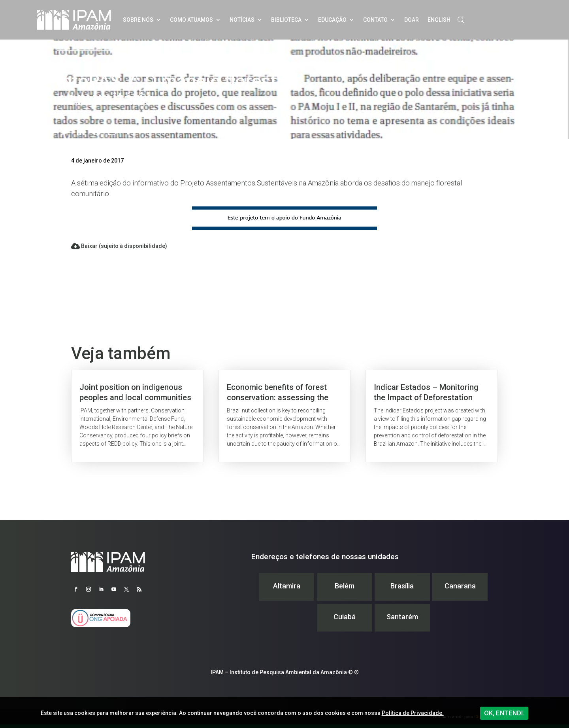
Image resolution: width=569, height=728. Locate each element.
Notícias (242, 20)
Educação (332, 20)
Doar (412, 20)
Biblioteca (286, 20)
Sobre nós (138, 20)
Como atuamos (191, 20)
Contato (375, 20)
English (439, 20)
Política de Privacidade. (413, 713)
